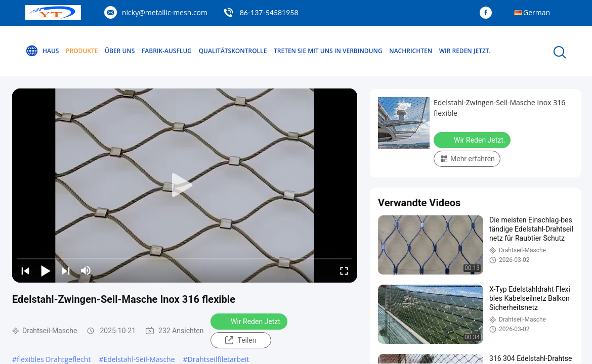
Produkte (82, 51)
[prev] (25, 270)
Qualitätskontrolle (233, 51)
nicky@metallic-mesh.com (165, 12)
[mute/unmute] (86, 270)
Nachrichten (411, 51)
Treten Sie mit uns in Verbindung (328, 51)
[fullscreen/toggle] (344, 270)
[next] (66, 270)
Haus (42, 51)
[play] (185, 186)
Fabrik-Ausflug (167, 51)
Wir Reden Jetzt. (465, 51)
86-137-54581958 (269, 12)
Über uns (120, 51)
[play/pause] (46, 270)
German (537, 12)
